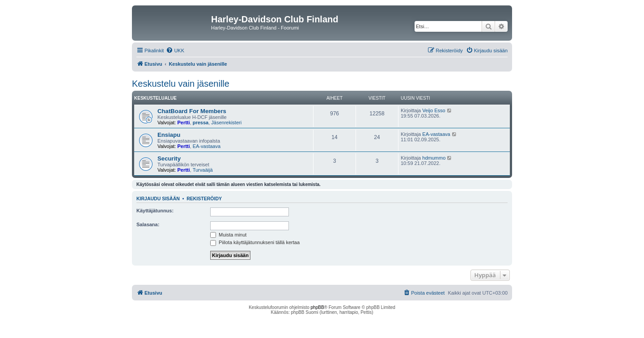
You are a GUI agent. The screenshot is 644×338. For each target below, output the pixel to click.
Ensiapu (169, 135)
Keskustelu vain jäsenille (181, 84)
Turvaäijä (203, 170)
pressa (201, 123)
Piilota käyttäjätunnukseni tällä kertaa (255, 242)
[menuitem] (175, 51)
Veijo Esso (434, 110)
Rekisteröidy (204, 199)
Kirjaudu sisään (158, 199)
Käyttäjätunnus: (155, 211)
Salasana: (148, 224)
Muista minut (228, 235)
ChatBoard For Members (192, 111)
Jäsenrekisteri (226, 123)
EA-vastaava (207, 146)
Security (169, 158)
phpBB (318, 307)
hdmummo (434, 158)
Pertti (183, 123)
